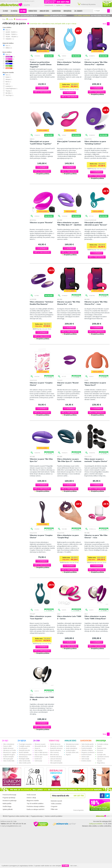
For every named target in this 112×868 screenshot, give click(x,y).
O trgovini (54, 806)
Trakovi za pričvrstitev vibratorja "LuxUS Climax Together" (41, 64)
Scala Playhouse (11, 88)
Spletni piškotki (8, 809)
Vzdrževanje (38, 761)
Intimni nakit (85, 757)
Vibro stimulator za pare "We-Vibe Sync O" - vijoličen (69, 224)
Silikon (9, 48)
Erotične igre (38, 757)
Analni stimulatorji (71, 748)
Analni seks (44, 11)
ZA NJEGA (22, 741)
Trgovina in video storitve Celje (18, 816)
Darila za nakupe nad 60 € (35, 809)
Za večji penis (23, 748)
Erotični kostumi (86, 755)
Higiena (68, 755)
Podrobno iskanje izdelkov (36, 806)
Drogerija (67, 11)
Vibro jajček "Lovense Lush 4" (69, 143)
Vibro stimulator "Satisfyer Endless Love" (69, 63)
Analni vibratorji (71, 746)
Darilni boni (38, 759)
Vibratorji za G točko (10, 750)
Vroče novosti (31, 795)
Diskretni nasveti (56, 801)
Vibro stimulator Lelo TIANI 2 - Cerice (69, 617)
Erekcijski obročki (24, 750)
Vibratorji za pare (21, 19)
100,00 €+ (10, 39)
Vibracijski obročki (40, 746)
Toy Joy (9, 91)
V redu (65, 866)
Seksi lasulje (85, 759)
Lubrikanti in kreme (103, 757)
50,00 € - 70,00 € (11, 34)
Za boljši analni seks (72, 752)
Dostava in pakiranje (10, 801)
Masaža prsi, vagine (10, 752)
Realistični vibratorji (56, 748)
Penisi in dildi (7, 746)
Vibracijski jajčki (8, 759)
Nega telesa (101, 763)
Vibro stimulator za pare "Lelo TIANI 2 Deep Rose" (95, 617)
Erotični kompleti (87, 748)
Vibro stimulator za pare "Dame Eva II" (95, 384)
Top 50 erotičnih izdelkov (35, 803)
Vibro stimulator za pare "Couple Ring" (68, 536)
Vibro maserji (54, 752)
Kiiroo (8, 82)
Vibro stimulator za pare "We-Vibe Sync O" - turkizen (69, 460)
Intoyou (9, 79)
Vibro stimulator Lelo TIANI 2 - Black (42, 698)
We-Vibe (9, 93)
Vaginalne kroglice (9, 755)
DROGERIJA (101, 741)
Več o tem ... (74, 866)
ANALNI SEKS (70, 741)
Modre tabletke (24, 752)
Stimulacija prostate (25, 755)
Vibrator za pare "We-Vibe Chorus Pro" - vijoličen (96, 63)
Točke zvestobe (56, 804)
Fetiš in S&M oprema (41, 752)
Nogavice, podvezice (88, 752)
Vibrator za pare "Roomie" (41, 223)
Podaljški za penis (24, 746)
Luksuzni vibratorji (56, 759)
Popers (99, 746)
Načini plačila (7, 803)
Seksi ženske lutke (25, 761)
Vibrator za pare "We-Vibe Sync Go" (41, 460)
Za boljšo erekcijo (103, 744)
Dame (8, 77)
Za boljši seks (101, 755)
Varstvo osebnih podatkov (54, 816)
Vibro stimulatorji (9, 744)
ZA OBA (37, 741)
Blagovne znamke (33, 801)
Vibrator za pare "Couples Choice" (41, 384)
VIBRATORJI (54, 741)
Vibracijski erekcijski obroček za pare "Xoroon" (96, 224)
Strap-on (37, 748)
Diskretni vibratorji (56, 757)
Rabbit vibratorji (8, 748)
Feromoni (100, 750)
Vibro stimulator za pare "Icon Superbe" (41, 617)
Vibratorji (33, 11)
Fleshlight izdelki (24, 759)
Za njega (14, 11)
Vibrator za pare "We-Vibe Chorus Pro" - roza (96, 303)
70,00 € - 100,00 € (12, 37)
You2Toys (9, 95)
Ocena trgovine (78, 810)
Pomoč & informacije (9, 795)
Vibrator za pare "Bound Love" (68, 384)
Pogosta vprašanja (9, 798)
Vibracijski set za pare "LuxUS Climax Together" (41, 143)
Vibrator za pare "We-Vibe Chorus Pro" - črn (69, 303)
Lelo (8, 84)
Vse (8, 30)
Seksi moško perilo (25, 763)
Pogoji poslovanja (37, 816)
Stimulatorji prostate (72, 744)
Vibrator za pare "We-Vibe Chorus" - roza (96, 536)
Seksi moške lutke (9, 761)
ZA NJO (5, 741)
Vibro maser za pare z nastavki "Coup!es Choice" (96, 460)
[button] (42, 88)
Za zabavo (78, 11)
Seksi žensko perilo (88, 744)
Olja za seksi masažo (41, 755)
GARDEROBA (86, 741)
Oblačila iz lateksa (87, 750)
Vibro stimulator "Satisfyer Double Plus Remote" (42, 303)
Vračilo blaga (7, 806)
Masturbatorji (23, 757)
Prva (4, 19)
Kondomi (100, 752)
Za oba (23, 11)
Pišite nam (54, 809)
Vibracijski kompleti (56, 763)
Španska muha (102, 748)
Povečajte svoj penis (25, 744)
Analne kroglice (71, 750)
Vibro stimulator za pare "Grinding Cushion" (95, 143)
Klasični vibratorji (56, 750)
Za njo (5, 11)
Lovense (9, 86)
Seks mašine (38, 750)
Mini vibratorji (55, 755)
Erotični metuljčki (8, 757)
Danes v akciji (31, 798)
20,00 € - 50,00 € (11, 32)
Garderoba (56, 11)
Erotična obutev (86, 761)
